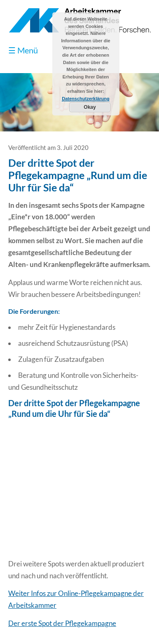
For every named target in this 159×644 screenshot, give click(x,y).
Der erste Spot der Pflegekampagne (62, 623)
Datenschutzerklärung (86, 99)
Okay (90, 107)
